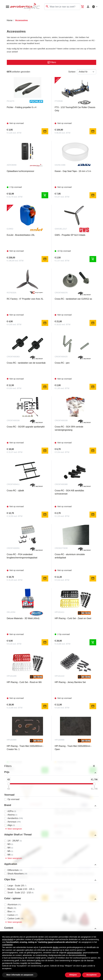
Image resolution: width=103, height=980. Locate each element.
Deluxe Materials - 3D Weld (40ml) (23, 618)
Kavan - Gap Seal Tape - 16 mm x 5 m (73, 171)
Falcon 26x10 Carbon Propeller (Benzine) (74, 874)
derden (56, 947)
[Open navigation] (7, 7)
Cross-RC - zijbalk (15, 491)
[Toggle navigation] (4, 16)
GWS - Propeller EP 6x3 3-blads (70, 235)
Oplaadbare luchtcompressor (21, 171)
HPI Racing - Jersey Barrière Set (70, 682)
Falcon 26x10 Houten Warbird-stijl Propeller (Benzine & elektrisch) (27, 875)
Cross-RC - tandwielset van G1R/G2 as (73, 299)
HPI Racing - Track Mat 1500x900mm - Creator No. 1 (25, 748)
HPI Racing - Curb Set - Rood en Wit (24, 682)
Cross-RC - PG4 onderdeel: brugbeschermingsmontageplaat (22, 556)
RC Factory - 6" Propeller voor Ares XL (25, 299)
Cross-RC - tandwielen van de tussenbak (26, 363)
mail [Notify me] (45, 131)
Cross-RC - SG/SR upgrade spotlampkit (26, 427)
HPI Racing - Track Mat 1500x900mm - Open (73, 748)
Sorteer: (72, 72)
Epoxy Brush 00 (14, 810)
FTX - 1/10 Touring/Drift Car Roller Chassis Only (75, 109)
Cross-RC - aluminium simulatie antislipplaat (70, 556)
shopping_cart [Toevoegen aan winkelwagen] (45, 195)
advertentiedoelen (74, 953)
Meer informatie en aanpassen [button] (20, 975)
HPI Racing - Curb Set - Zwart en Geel (73, 618)
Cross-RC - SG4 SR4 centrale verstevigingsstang (69, 428)
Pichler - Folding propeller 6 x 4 (22, 107)
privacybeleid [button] (8, 939)
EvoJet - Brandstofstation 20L (21, 235)
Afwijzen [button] (73, 975)
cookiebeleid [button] (7, 945)
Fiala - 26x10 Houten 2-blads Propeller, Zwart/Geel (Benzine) (73, 812)
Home (10, 20)
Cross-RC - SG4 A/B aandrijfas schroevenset (69, 492)
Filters (52, 62)
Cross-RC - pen (62, 363)
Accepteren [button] (92, 975)
